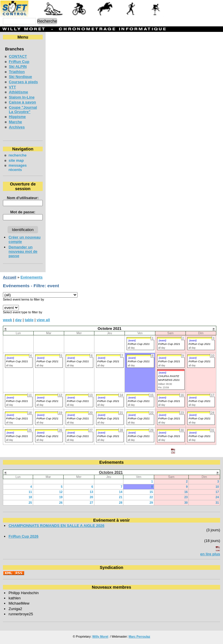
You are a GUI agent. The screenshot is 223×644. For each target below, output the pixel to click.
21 (121, 497)
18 (30, 497)
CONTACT (18, 56)
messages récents (18, 168)
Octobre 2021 (111, 472)
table (29, 320)
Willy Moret (100, 637)
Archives (17, 127)
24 (217, 497)
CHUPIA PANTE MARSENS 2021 (169, 378)
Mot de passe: (23, 212)
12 (61, 492)
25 (30, 503)
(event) (132, 341)
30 (186, 503)
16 (186, 492)
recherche (17, 155)
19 (61, 497)
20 (91, 497)
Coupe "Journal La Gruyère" (23, 110)
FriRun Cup (19, 62)
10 (217, 487)
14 (121, 492)
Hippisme (17, 117)
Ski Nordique (20, 77)
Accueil (10, 277)
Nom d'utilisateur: (23, 198)
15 (151, 492)
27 (91, 503)
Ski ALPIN (18, 67)
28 (121, 503)
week (8, 320)
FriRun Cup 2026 (23, 536)
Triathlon (17, 72)
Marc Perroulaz (139, 637)
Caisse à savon (22, 102)
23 (186, 497)
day (18, 320)
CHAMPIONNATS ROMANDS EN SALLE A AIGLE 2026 (56, 526)
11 (30, 492)
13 (91, 492)
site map (16, 160)
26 (61, 503)
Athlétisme (18, 92)
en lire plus (210, 554)
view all (43, 320)
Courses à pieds (23, 82)
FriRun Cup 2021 (139, 344)
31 (217, 503)
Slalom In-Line (22, 97)
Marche (15, 122)
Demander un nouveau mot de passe (23, 251)
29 (151, 503)
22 (151, 497)
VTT (12, 87)
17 (217, 492)
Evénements (31, 277)
